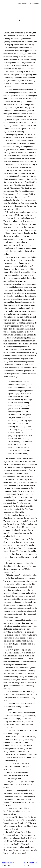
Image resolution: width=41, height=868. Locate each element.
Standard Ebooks (4, 4)
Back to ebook (22, 4)
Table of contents (34, 4)
